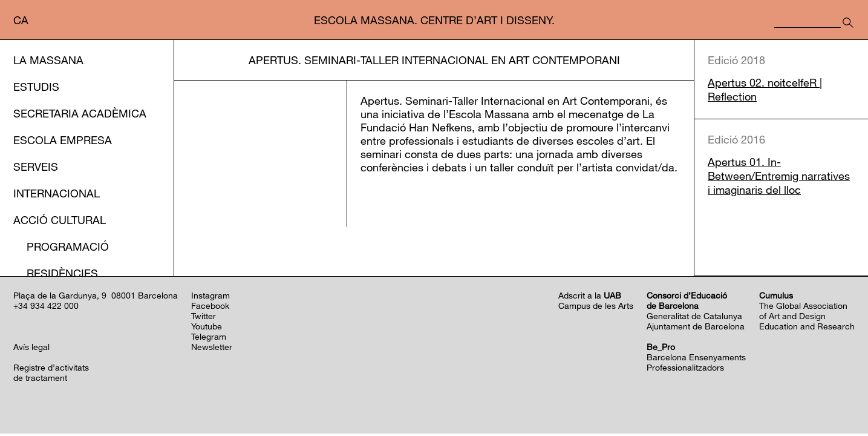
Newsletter (212, 349)
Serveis (36, 167)
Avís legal (31, 349)
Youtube (207, 329)
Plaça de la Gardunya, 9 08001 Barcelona (96, 298)
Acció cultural (60, 220)
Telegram (209, 339)
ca (21, 20)
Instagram (210, 298)
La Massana (48, 60)
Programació (68, 246)
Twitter (204, 318)
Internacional (57, 193)
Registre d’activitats (51, 370)
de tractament (40, 380)
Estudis (36, 87)
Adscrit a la (590, 298)
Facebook (210, 308)
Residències (62, 273)
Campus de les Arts (596, 308)
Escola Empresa (63, 140)
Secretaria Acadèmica (80, 113)
